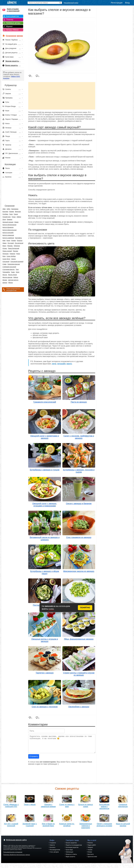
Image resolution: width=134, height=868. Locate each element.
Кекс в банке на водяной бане (48, 824)
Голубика (5, 214)
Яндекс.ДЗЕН (92, 848)
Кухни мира (69, 852)
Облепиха (17, 246)
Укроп (17, 272)
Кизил (8, 241)
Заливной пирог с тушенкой (30, 824)
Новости (52, 848)
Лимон (5, 243)
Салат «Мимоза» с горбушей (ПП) (11, 805)
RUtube (90, 855)
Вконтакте (91, 857)
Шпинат (5, 283)
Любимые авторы (13, 23)
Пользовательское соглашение (13, 855)
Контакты (53, 850)
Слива (4, 264)
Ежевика (10, 219)
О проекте (53, 845)
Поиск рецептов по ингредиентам (13, 290)
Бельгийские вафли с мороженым (104, 806)
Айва (4, 209)
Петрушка (6, 254)
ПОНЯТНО (85, 608)
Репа (4, 256)
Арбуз (9, 209)
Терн (17, 269)
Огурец (5, 248)
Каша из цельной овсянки (123, 827)
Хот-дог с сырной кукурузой (11, 824)
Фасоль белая (13, 275)
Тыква (13, 272)
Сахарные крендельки (123, 805)
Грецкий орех (7, 217)
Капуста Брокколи (8, 227)
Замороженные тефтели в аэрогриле (86, 827)
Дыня (4, 219)
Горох (11, 214)
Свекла (13, 259)
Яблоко (11, 283)
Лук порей (11, 243)
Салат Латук (6, 259)
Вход (127, 3)
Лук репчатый (19, 243)
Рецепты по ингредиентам (74, 848)
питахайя (61, 364)
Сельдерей (6, 262)
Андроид (6, 78)
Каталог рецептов (71, 845)
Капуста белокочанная (9, 225)
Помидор (12, 254)
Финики (5, 280)
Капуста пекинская (8, 235)
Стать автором (54, 855)
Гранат (16, 214)
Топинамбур (6, 272)
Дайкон (19, 217)
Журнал (9, 26)
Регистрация (117, 3)
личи (54, 364)
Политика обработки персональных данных (17, 857)
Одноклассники (92, 859)
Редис (18, 254)
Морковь (10, 246)
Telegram (90, 850)
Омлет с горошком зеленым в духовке (104, 827)
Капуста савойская (8, 238)
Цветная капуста (13, 280)
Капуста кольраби (8, 233)
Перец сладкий (7, 251)
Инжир (16, 222)
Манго (4, 246)
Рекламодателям (55, 852)
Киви (4, 241)
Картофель (18, 238)
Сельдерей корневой (17, 262)
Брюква (12, 212)
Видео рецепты (12, 65)
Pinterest (90, 845)
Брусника (5, 212)
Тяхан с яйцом (30, 804)
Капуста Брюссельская (10, 230)
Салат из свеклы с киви (67, 805)
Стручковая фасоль (9, 269)
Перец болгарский (14, 248)
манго (69, 364)
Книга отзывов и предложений (13, 10)
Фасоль (5, 275)
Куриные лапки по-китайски (67, 827)
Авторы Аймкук (12, 30)
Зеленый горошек (8, 222)
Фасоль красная (7, 277)
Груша (14, 217)
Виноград (18, 212)
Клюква (14, 241)
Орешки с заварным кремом (48, 805)
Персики (15, 251)
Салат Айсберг (11, 256)
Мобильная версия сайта (16, 842)
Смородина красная (14, 264)
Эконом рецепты (12, 61)
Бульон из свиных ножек (86, 805)
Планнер (10, 20)
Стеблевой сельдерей (9, 267)
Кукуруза (20, 241)
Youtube (90, 852)
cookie (51, 609)
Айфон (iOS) (15, 76)
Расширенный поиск (71, 3)
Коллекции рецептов (72, 850)
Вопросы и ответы (71, 857)
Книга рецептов (12, 16)
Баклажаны (15, 209)
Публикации (69, 855)
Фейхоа (16, 277)
